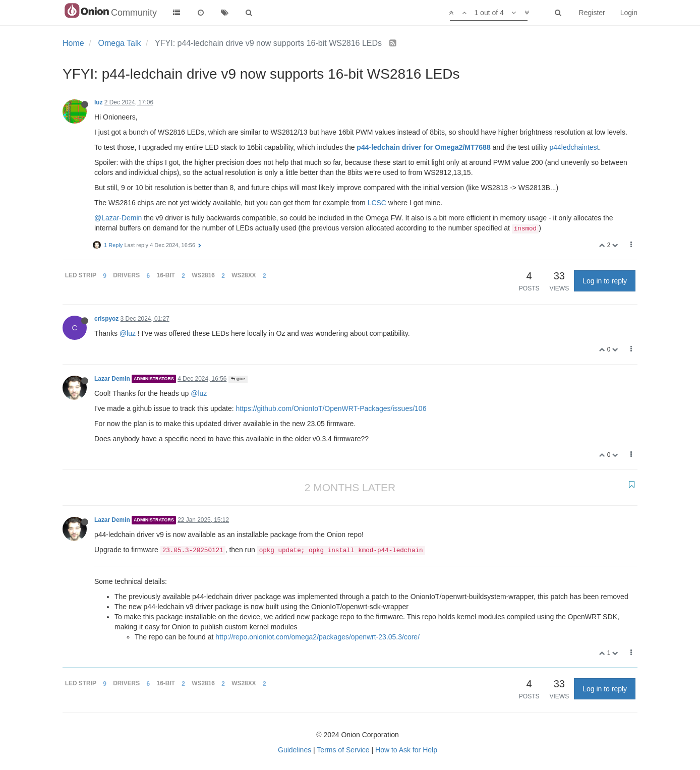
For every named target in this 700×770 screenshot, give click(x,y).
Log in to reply (605, 281)
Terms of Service (343, 750)
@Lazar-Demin (118, 218)
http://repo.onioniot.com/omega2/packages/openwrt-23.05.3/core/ (317, 637)
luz (99, 102)
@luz (128, 333)
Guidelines (295, 750)
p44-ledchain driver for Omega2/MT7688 (423, 147)
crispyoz (106, 319)
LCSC (377, 203)
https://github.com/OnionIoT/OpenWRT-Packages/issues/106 (331, 408)
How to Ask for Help (406, 750)
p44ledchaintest (574, 147)
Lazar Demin (112, 379)
